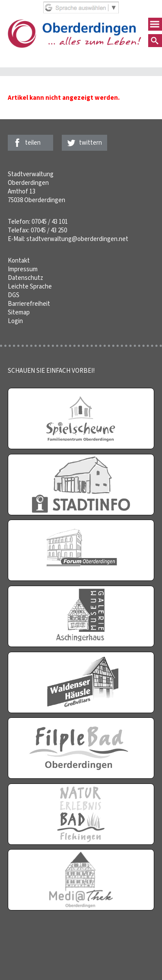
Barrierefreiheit (29, 304)
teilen (33, 143)
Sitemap (19, 312)
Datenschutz (25, 278)
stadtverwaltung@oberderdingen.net (77, 239)
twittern (91, 143)
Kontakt (19, 260)
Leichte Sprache (30, 286)
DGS (14, 295)
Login (15, 321)
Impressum (23, 269)
